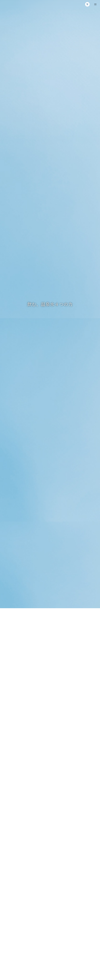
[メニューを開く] (95, 4)
